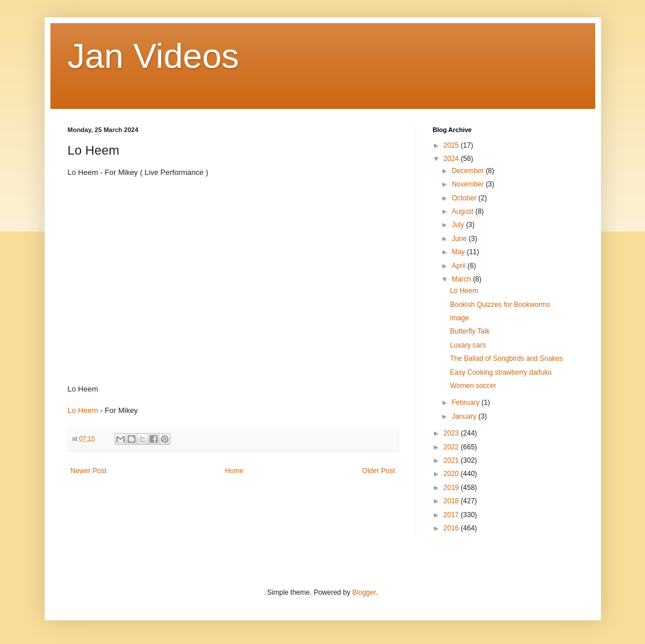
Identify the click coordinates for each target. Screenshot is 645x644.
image (459, 318)
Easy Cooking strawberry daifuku (500, 372)
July (459, 225)
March (462, 279)
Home (234, 471)
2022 (452, 447)
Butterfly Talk (469, 331)
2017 (452, 515)
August (463, 211)
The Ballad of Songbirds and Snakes (506, 358)
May (459, 252)
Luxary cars (468, 345)
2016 (452, 528)
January (465, 416)
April (459, 266)
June (460, 239)
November (469, 184)
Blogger (364, 592)
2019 (452, 488)
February (466, 402)
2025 (452, 145)
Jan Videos (154, 56)
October (465, 198)
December (469, 171)
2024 (452, 159)
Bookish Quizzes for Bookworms (500, 305)
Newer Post (89, 471)
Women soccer (473, 386)
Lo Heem (83, 410)
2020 (452, 474)
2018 (452, 501)
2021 (452, 460)
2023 (452, 433)
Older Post (379, 471)
